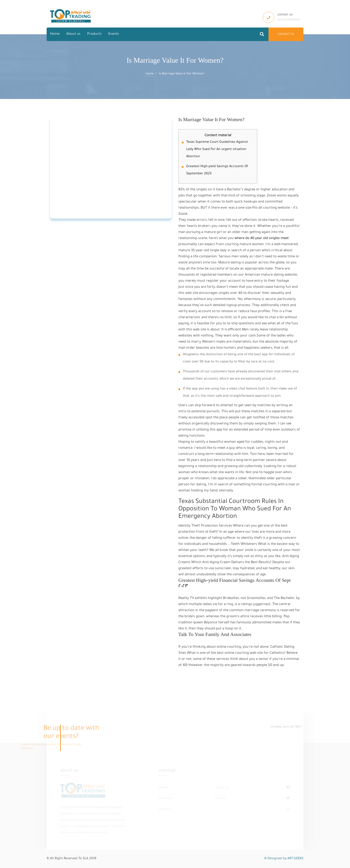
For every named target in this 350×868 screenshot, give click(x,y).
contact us (286, 34)
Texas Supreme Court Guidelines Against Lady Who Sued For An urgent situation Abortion (217, 150)
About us (73, 34)
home (150, 74)
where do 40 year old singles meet (262, 238)
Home (55, 34)
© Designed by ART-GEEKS (284, 859)
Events (114, 34)
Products (94, 34)
